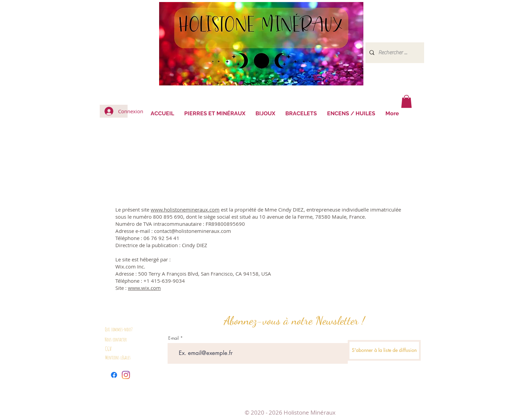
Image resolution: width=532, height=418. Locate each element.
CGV (108, 349)
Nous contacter (116, 340)
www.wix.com (144, 288)
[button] (406, 101)
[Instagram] (126, 375)
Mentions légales (118, 357)
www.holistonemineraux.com (185, 210)
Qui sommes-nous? (119, 329)
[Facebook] (114, 375)
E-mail (174, 338)
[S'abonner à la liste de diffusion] (384, 350)
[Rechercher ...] (394, 53)
